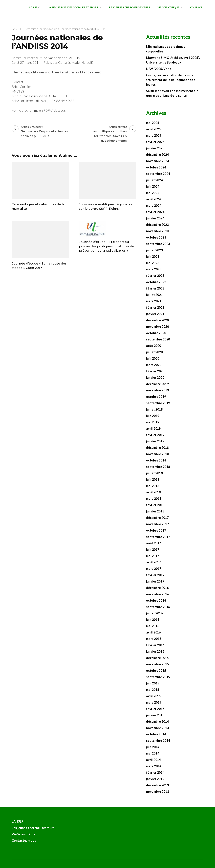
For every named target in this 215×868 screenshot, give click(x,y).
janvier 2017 (155, 581)
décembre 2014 (157, 721)
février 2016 (155, 645)
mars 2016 (154, 639)
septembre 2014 (158, 741)
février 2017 (155, 575)
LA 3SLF (32, 7)
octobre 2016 (156, 600)
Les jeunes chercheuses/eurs (130, 7)
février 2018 (155, 505)
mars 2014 (154, 766)
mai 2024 (153, 193)
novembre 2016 (157, 594)
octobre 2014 (156, 734)
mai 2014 (153, 753)
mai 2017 (153, 556)
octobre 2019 (156, 397)
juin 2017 (153, 549)
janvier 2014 (155, 779)
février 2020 (155, 371)
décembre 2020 (157, 320)
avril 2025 (153, 129)
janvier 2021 (155, 314)
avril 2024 (153, 199)
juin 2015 (153, 683)
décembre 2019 (157, 384)
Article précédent (42, 132)
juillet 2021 (154, 295)
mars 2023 (154, 269)
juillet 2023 (154, 250)
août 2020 (154, 346)
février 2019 (155, 435)
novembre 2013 (157, 792)
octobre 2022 (156, 282)
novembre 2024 (157, 161)
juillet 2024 (154, 180)
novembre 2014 (157, 728)
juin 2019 (153, 416)
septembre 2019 (158, 403)
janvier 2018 (155, 511)
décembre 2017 (157, 518)
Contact (196, 7)
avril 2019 (153, 428)
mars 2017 (154, 569)
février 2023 (155, 276)
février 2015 (155, 709)
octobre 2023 (156, 237)
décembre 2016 (157, 588)
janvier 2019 (155, 441)
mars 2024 (154, 206)
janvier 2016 (155, 651)
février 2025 (155, 142)
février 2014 (155, 772)
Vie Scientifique (168, 7)
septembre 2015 (158, 677)
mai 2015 (153, 690)
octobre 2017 (156, 530)
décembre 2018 (157, 448)
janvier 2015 (155, 715)
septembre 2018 (158, 467)
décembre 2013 (157, 785)
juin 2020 (153, 358)
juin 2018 (153, 479)
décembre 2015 (157, 658)
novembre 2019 (157, 390)
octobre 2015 (156, 671)
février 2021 (155, 307)
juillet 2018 (154, 473)
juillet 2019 (154, 409)
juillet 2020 (154, 352)
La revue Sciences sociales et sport (73, 7)
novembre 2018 (157, 454)
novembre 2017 (157, 524)
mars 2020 (154, 365)
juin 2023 (153, 256)
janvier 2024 (155, 218)
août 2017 (154, 543)
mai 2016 (153, 626)
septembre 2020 (158, 339)
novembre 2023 (157, 231)
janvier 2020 (155, 378)
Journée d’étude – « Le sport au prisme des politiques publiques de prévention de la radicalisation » (106, 246)
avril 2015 (153, 696)
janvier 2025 (155, 148)
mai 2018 (153, 486)
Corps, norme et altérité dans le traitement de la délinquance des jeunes (171, 80)
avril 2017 (153, 562)
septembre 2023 (158, 244)
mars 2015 (154, 702)
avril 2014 (153, 760)
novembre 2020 (157, 327)
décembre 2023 (157, 225)
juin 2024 (153, 186)
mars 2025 (154, 135)
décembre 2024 (157, 155)
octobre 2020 (156, 333)
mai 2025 (153, 123)
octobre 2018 (156, 460)
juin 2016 (153, 620)
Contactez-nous (24, 841)
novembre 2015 (157, 664)
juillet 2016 (154, 613)
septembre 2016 (158, 607)
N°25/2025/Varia (159, 69)
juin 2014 (153, 747)
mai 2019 (153, 422)
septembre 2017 (158, 537)
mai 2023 (153, 263)
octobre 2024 (156, 167)
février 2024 (155, 212)
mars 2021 (154, 301)
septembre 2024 (158, 174)
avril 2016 (153, 632)
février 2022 (155, 288)
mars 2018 (154, 499)
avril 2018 (153, 492)
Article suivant (105, 134)
